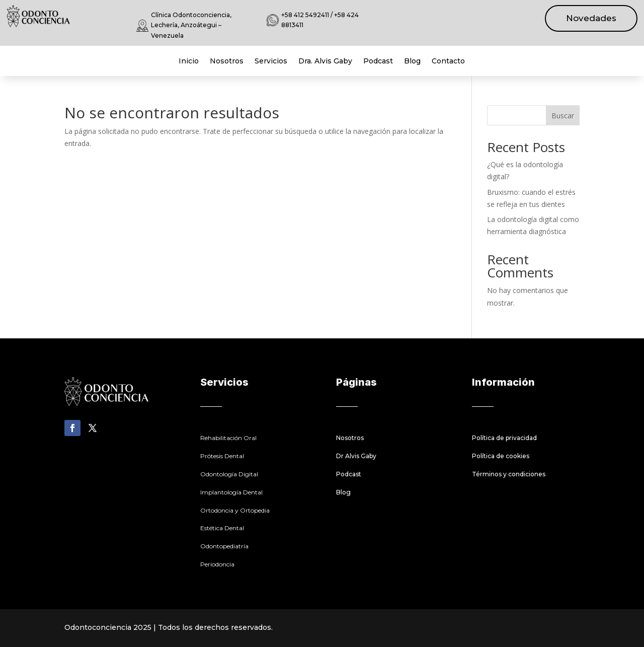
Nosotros (227, 61)
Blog (412, 61)
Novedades (591, 18)
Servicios (271, 61)
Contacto (448, 61)
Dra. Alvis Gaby (325, 61)
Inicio (189, 61)
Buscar (563, 116)
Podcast (378, 61)
